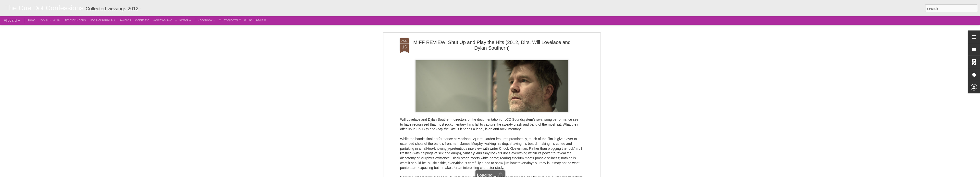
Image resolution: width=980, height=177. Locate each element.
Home (31, 20)
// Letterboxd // (230, 20)
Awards (125, 20)
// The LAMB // (255, 20)
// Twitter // (183, 20)
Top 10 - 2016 (50, 20)
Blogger (514, 174)
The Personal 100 (103, 20)
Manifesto (142, 20)
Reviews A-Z (162, 20)
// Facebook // (205, 20)
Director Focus (75, 20)
